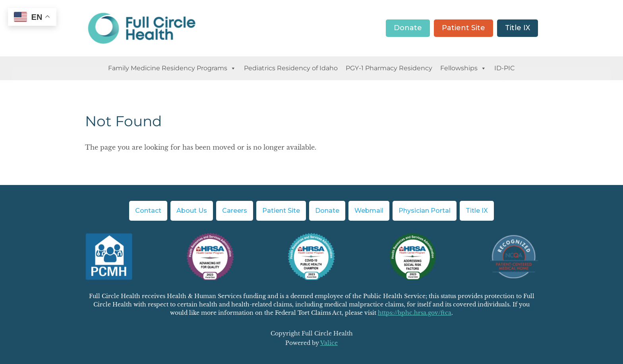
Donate (408, 28)
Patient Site (463, 28)
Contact (148, 211)
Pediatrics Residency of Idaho (291, 68)
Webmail (369, 211)
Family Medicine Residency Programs (172, 68)
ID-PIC (505, 68)
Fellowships (463, 68)
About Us (192, 211)
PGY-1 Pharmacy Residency (389, 68)
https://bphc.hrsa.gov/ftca (415, 313)
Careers (235, 211)
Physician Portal (425, 211)
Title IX (518, 28)
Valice (329, 343)
